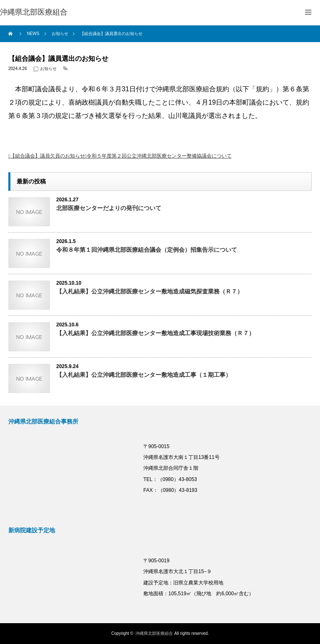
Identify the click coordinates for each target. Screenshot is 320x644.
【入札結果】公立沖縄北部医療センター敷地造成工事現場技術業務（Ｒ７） (155, 333)
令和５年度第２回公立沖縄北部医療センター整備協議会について (159, 156)
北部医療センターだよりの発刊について (109, 208)
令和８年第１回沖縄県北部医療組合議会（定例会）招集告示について (147, 250)
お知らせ (48, 69)
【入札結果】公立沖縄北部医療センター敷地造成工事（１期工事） (144, 375)
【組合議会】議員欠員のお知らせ (47, 156)
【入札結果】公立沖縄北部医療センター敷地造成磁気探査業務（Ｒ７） (150, 291)
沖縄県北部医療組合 (154, 633)
